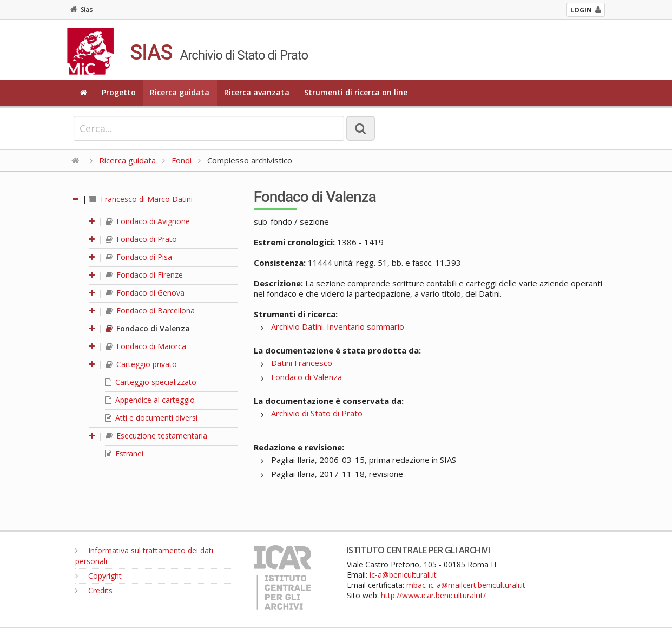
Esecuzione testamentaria (156, 436)
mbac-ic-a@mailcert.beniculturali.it (466, 585)
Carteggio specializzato (151, 382)
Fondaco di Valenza (148, 328)
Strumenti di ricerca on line (356, 92)
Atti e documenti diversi (151, 418)
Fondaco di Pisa (139, 257)
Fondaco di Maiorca (146, 346)
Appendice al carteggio (150, 400)
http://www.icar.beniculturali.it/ (433, 595)
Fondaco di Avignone (148, 221)
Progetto (119, 92)
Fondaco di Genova (145, 293)
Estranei (124, 453)
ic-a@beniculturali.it (403, 575)
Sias (81, 9)
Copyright (98, 576)
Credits (94, 590)
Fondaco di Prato (141, 239)
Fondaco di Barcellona (150, 310)
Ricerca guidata (180, 92)
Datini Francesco (302, 363)
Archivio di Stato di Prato (317, 413)
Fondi (182, 160)
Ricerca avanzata (257, 92)
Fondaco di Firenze (144, 275)
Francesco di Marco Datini (141, 199)
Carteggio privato (141, 364)
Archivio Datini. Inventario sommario (338, 326)
